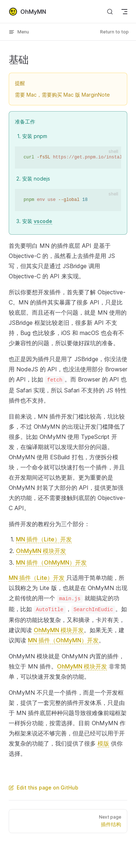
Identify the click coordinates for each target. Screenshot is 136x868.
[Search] (110, 11)
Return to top (114, 32)
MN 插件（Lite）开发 (44, 539)
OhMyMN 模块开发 (41, 551)
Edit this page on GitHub (44, 788)
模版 (103, 743)
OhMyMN (27, 12)
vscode (43, 221)
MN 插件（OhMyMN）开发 (51, 562)
